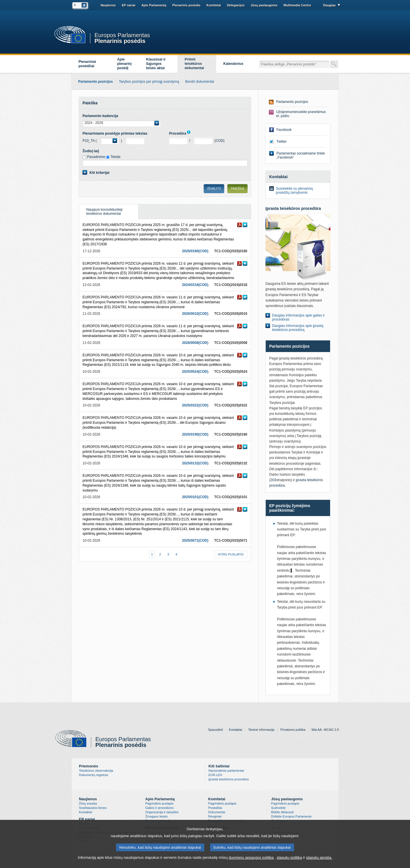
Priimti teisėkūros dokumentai (194, 64)
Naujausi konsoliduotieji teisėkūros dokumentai (101, 210)
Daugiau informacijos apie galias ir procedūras (298, 317)
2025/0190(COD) (195, 434)
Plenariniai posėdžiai (87, 64)
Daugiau (329, 5)
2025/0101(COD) (195, 497)
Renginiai (215, 816)
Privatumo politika (293, 730)
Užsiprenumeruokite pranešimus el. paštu (301, 114)
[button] (121, 123)
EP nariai (129, 5)
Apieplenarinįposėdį (124, 64)
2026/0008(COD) (195, 343)
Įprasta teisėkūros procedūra (229, 779)
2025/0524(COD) (195, 372)
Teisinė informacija (261, 730)
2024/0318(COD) (195, 285)
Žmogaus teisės (157, 816)
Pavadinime (96, 157)
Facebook (284, 130)
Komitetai (214, 5)
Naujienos (108, 5)
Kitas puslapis (231, 554)
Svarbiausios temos (93, 808)
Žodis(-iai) (91, 151)
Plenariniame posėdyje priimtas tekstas (115, 133)
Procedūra (181, 133)
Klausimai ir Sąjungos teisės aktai (156, 64)
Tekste (116, 157)
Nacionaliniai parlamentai (226, 771)
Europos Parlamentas (122, 35)
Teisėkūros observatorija (96, 771)
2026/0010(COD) (195, 314)
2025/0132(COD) (195, 463)
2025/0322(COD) (195, 405)
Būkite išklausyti (282, 812)
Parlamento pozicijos (292, 102)
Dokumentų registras (94, 775)
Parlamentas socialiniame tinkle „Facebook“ (301, 155)
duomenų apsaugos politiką (251, 857)
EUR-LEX (216, 775)
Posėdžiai (215, 808)
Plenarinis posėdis (120, 41)
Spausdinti (215, 730)
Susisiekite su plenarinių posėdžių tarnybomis (294, 191)
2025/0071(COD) (195, 541)
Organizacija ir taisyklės (162, 812)
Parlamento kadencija (100, 116)
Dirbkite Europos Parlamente (292, 816)
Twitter (281, 142)
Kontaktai (235, 730)
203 (273, 480)
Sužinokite (279, 808)
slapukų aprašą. (319, 857)
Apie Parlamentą (154, 5)
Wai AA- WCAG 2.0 (325, 730)
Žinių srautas (88, 803)
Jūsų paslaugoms (264, 5)
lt (75, 5)
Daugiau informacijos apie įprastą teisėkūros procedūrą (298, 328)
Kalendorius (233, 64)
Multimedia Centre (297, 5)
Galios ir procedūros (160, 808)
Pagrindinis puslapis (160, 803)
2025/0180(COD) (195, 251)
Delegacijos (236, 5)
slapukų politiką (289, 857)
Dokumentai (217, 812)
